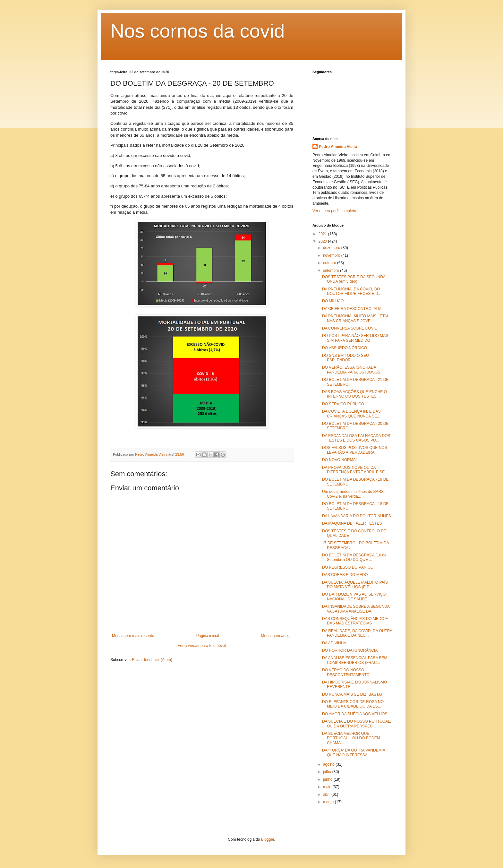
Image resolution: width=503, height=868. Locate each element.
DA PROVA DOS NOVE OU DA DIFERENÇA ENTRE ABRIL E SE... (355, 470)
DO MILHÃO (333, 301)
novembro (332, 255)
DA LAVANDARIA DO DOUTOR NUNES (357, 516)
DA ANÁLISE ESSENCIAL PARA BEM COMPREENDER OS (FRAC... (355, 660)
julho (328, 772)
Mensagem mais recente (133, 636)
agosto (329, 764)
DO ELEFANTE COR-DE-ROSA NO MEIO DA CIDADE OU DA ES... (353, 704)
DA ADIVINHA (334, 643)
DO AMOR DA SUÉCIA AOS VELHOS (355, 714)
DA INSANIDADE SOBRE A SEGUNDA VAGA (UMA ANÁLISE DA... (356, 609)
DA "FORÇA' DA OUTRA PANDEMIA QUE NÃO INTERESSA (354, 752)
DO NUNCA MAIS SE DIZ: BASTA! (352, 694)
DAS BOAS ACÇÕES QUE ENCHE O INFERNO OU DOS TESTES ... (354, 394)
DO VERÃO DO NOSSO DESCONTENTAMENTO (346, 672)
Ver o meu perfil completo (334, 211)
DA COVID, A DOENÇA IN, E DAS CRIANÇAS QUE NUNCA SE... (351, 414)
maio (328, 787)
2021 (323, 234)
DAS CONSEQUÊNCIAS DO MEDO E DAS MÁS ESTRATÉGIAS (355, 621)
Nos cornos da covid (198, 31)
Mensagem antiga (276, 636)
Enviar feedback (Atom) (152, 660)
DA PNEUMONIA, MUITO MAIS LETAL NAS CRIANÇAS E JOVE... (355, 318)
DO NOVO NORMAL (340, 460)
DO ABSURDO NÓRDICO (345, 348)
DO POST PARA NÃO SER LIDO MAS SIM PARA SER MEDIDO (355, 338)
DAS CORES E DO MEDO (345, 575)
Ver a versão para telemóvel (202, 646)
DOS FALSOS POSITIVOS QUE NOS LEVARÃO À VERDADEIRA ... (355, 450)
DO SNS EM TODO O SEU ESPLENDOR (345, 358)
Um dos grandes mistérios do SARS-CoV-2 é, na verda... (354, 494)
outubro (330, 263)
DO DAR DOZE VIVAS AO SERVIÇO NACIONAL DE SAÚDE (354, 597)
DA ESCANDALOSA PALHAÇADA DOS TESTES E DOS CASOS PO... (356, 438)
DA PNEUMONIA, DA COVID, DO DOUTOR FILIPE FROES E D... (352, 291)
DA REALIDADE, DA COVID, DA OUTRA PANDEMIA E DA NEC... (357, 633)
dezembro (332, 248)
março (329, 802)
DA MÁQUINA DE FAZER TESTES (352, 523)
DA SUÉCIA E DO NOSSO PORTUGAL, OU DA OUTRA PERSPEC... (357, 724)
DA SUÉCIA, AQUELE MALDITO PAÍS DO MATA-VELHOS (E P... (355, 585)
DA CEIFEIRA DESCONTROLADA (352, 309)
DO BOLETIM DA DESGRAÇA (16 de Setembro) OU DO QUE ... (354, 557)
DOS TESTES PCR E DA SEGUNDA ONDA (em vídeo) (354, 279)
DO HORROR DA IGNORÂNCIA (350, 650)
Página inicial (208, 636)
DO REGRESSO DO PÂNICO (348, 567)
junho (328, 779)
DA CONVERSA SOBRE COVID (350, 328)
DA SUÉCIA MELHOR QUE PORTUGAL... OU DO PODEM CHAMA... (351, 738)
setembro (332, 271)
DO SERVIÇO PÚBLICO (343, 404)
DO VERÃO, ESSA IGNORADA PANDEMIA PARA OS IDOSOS (351, 370)
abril (327, 795)
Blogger (268, 839)
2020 (323, 241)
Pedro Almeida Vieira (338, 147)
